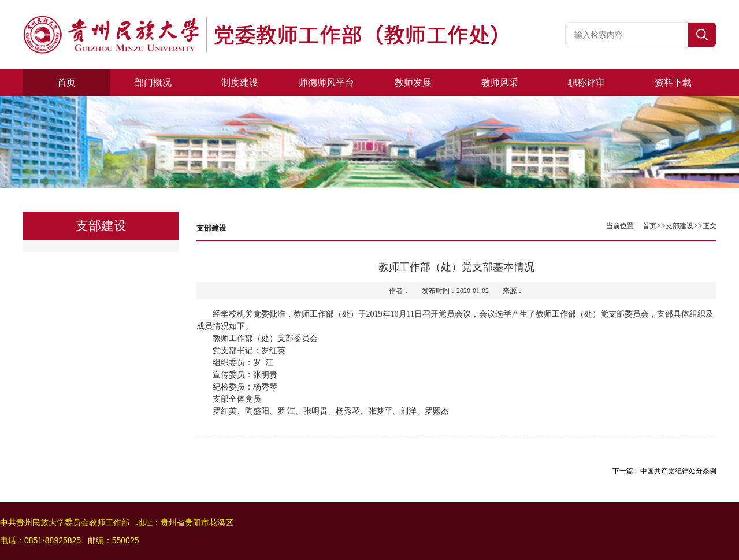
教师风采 (500, 82)
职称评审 (586, 82)
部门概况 (153, 82)
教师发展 (413, 82)
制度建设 (240, 82)
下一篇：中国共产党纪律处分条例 (664, 471)
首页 (66, 82)
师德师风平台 (326, 82)
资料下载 (673, 82)
